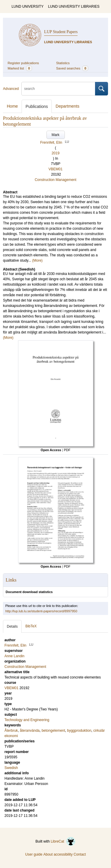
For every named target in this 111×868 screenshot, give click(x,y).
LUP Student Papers (61, 32)
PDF (67, 450)
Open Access (51, 450)
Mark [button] (55, 135)
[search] (58, 89)
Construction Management (55, 180)
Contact (80, 854)
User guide (34, 854)
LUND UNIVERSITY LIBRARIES (74, 7)
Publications (37, 106)
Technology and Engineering (27, 720)
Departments (67, 106)
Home (12, 106)
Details (12, 626)
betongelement (53, 731)
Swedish (11, 768)
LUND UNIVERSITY (28, 7)
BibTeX (31, 626)
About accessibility (58, 854)
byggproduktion (79, 731)
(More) (37, 260)
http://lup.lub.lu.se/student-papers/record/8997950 (41, 611)
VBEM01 (55, 169)
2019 (55, 153)
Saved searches (72, 68)
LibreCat (63, 841)
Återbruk (11, 731)
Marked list (20, 68)
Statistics (63, 63)
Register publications (23, 63)
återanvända (30, 731)
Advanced (11, 89)
